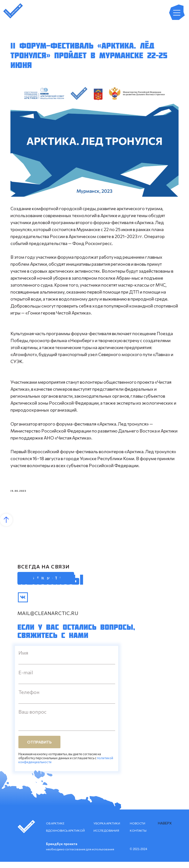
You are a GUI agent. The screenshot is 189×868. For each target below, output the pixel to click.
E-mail (26, 679)
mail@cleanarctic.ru (48, 619)
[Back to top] (6, 526)
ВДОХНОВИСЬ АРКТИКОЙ (65, 837)
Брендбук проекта (62, 850)
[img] (23, 604)
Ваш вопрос (32, 718)
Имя (23, 659)
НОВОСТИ (138, 829)
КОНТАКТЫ (138, 837)
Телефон (29, 698)
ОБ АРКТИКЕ (55, 829)
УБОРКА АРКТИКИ (107, 829)
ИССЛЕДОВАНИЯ (106, 837)
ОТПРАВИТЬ (39, 748)
